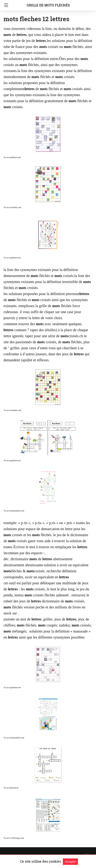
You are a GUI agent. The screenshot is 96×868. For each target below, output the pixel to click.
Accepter (70, 862)
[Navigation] (5, 5)
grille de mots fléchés (48, 5)
